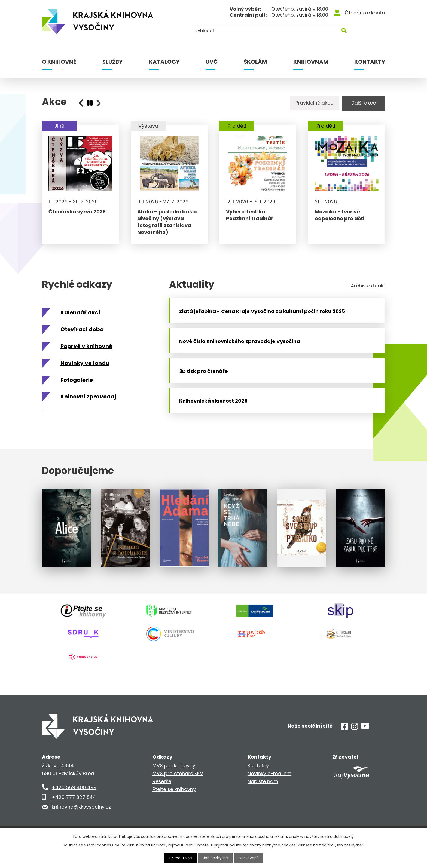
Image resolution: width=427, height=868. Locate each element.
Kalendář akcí (80, 317)
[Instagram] (355, 746)
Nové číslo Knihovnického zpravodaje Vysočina (242, 352)
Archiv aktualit (368, 291)
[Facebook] (344, 746)
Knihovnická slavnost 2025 (216, 420)
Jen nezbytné (216, 858)
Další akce (362, 104)
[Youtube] (365, 745)
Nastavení (249, 858)
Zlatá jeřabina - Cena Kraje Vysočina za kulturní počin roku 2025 (265, 319)
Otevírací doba (82, 334)
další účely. (344, 836)
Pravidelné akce (310, 104)
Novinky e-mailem (269, 791)
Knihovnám (311, 62)
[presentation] (90, 103)
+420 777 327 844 (74, 815)
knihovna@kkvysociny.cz (81, 825)
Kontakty (370, 62)
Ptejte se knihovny (174, 807)
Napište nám (263, 799)
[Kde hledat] (359, 32)
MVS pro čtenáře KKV (178, 791)
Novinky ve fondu (85, 368)
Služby (112, 62)
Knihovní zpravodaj (88, 402)
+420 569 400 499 (74, 805)
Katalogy (164, 62)
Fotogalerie (77, 385)
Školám (255, 62)
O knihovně (59, 62)
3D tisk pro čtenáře (206, 386)
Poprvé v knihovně (86, 351)
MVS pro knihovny (174, 783)
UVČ (212, 62)
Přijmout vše (180, 858)
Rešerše (162, 799)
